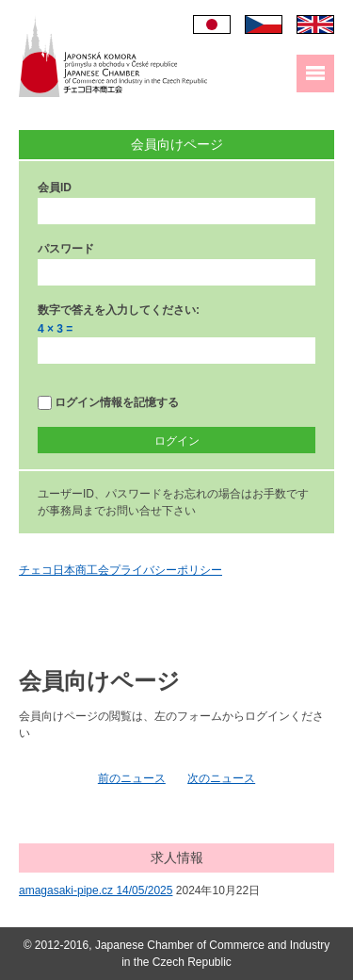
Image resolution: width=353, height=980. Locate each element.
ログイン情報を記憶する (108, 403)
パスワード (66, 249)
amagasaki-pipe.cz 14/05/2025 (96, 890)
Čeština (264, 24)
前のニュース (132, 778)
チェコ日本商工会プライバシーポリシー (120, 570)
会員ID (55, 188)
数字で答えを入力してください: (119, 310)
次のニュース (221, 778)
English (315, 24)
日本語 (212, 24)
